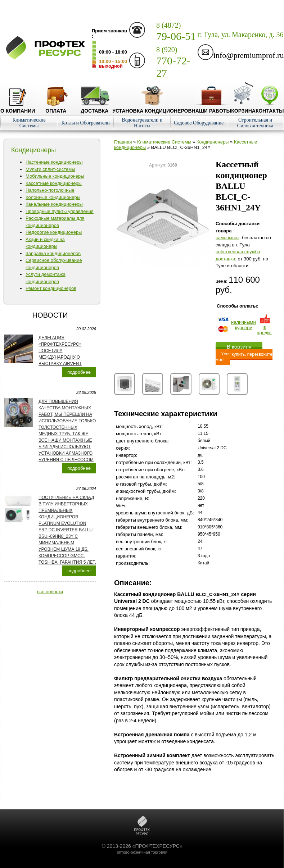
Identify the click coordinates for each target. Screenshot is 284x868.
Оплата (56, 108)
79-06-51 (176, 32)
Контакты (270, 108)
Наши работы (212, 108)
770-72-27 (173, 62)
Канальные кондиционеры (54, 204)
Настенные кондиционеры (54, 162)
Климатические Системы (29, 123)
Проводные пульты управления (60, 211)
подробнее (79, 372)
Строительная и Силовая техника (255, 123)
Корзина (243, 108)
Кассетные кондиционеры (54, 183)
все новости (50, 592)
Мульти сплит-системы (50, 169)
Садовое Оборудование (199, 123)
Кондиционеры (213, 142)
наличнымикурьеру (244, 325)
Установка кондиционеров (152, 108)
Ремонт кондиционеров (51, 288)
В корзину (239, 347)
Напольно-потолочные (50, 190)
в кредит (265, 327)
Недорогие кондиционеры (54, 232)
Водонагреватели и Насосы (142, 123)
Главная (123, 142)
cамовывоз (227, 238)
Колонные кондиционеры (53, 197)
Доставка (94, 108)
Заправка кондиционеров (53, 253)
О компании (18, 108)
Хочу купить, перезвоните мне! (244, 357)
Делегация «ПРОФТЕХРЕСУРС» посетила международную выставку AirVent (60, 351)
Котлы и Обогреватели (85, 123)
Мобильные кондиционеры (55, 176)
